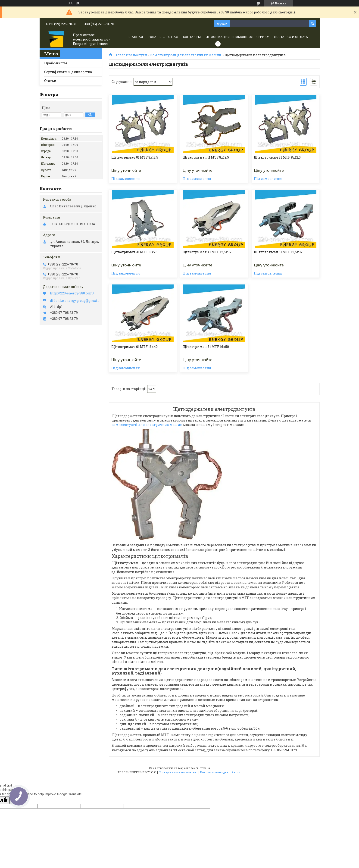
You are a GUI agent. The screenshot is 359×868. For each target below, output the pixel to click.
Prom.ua (204, 768)
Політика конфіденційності (221, 772)
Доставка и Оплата (291, 37)
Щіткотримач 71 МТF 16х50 (206, 347)
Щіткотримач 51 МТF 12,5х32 (278, 252)
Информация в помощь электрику (237, 37)
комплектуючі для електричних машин (147, 425)
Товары (155, 37)
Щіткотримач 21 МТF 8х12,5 (277, 157)
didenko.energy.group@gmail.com (75, 301)
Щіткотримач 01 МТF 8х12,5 (135, 157)
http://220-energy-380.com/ (72, 293)
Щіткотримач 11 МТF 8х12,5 (206, 157)
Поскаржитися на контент (178, 772)
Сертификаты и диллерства (68, 72)
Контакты (192, 37)
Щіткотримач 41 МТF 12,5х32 (207, 252)
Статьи (50, 81)
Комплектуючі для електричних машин (186, 55)
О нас (173, 37)
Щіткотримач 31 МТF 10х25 (134, 252)
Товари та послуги (131, 55)
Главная (135, 37)
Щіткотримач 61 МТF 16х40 (134, 347)
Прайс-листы (56, 63)
